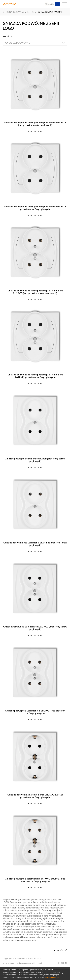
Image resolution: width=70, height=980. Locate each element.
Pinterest (66, 963)
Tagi (40, 963)
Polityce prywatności (53, 977)
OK (63, 973)
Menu (65, 4)
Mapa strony (8, 963)
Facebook (59, 963)
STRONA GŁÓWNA (13, 12)
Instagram (62, 963)
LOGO (31, 12)
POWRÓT (59, 950)
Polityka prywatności (26, 963)
